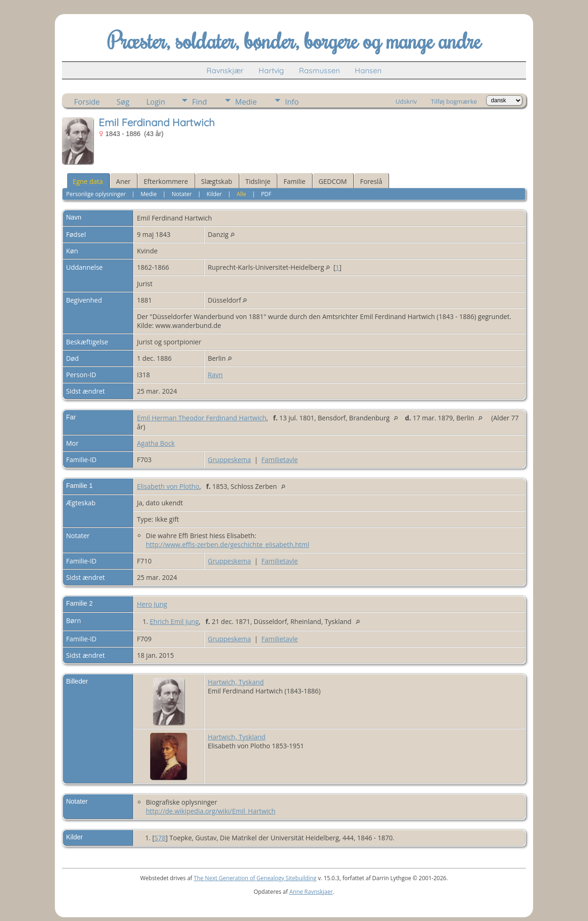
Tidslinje (258, 181)
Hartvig (271, 70)
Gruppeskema (229, 460)
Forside (87, 102)
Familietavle (280, 460)
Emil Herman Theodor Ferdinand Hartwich (202, 418)
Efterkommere (166, 181)
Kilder (214, 194)
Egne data (88, 181)
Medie (246, 102)
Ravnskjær (225, 70)
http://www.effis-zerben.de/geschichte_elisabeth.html (228, 544)
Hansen (368, 70)
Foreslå (371, 181)
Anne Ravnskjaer (311, 892)
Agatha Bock (156, 443)
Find (199, 102)
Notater (182, 194)
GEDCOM (333, 181)
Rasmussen (319, 70)
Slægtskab (217, 181)
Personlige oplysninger (96, 194)
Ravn (215, 375)
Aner (123, 181)
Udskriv (406, 101)
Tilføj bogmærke (454, 101)
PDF (266, 194)
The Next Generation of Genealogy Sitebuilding (255, 878)
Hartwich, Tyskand (236, 682)
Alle (241, 194)
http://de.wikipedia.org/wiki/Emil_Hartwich (211, 811)
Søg (123, 102)
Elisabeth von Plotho (168, 486)
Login (156, 102)
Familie (294, 181)
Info (292, 102)
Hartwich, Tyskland (237, 737)
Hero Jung (152, 604)
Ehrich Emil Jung (174, 621)
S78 (160, 838)
